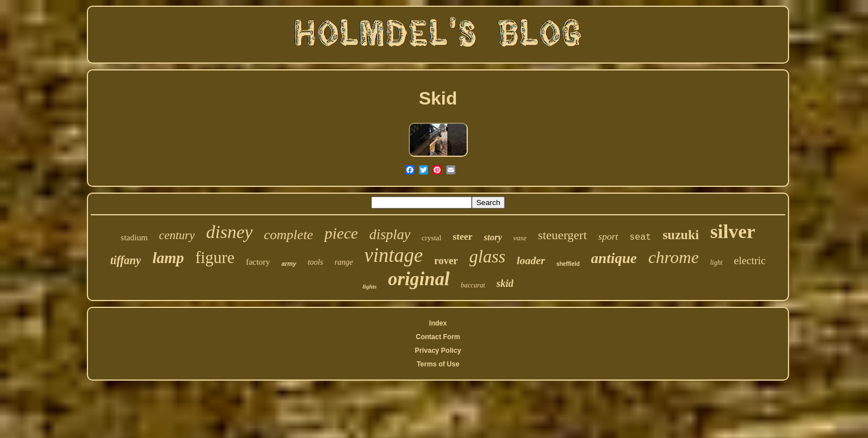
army (289, 264)
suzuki (681, 235)
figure (215, 257)
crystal (432, 238)
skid (505, 283)
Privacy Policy (438, 351)
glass (488, 256)
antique (614, 258)
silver (733, 231)
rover (446, 261)
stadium (135, 237)
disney (229, 232)
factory (258, 262)
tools (315, 262)
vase (520, 238)
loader (531, 260)
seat (640, 237)
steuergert (562, 235)
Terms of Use (438, 364)
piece (341, 233)
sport (608, 237)
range (344, 262)
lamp (168, 258)
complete (289, 235)
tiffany (125, 260)
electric (750, 260)
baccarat (473, 285)
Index (438, 323)
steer (462, 237)
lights (370, 286)
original (419, 279)
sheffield (568, 264)
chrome (674, 257)
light (716, 262)
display (390, 234)
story (493, 237)
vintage (394, 255)
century (177, 235)
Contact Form (438, 337)
